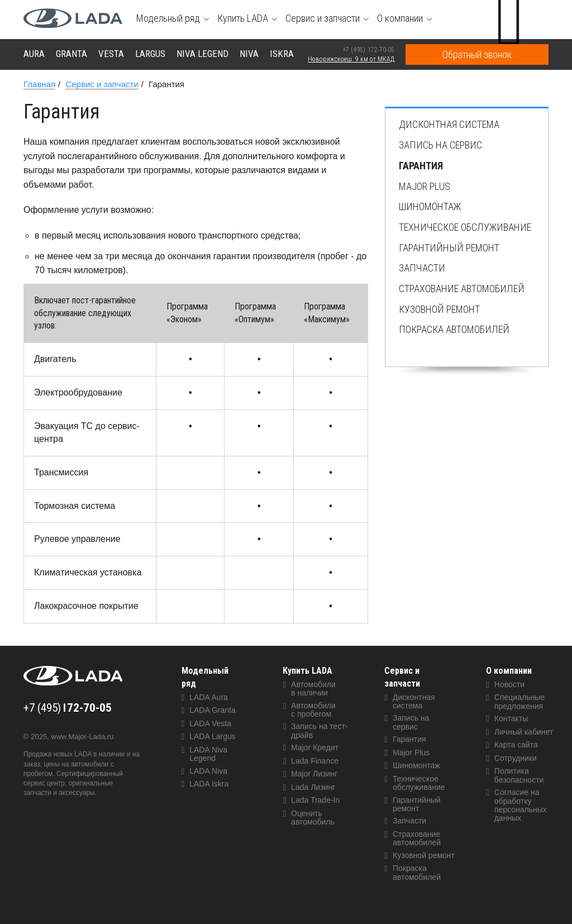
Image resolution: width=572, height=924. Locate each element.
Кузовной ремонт (439, 309)
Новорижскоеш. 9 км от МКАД (351, 59)
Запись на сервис (440, 145)
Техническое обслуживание (465, 227)
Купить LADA (308, 671)
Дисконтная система (449, 124)
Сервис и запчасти (402, 677)
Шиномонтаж (430, 206)
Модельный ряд (205, 677)
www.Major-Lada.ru (82, 737)
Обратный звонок (477, 54)
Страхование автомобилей (462, 289)
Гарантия (421, 166)
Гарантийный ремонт (449, 248)
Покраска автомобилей (454, 329)
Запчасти (422, 268)
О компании (509, 671)
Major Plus (425, 186)
